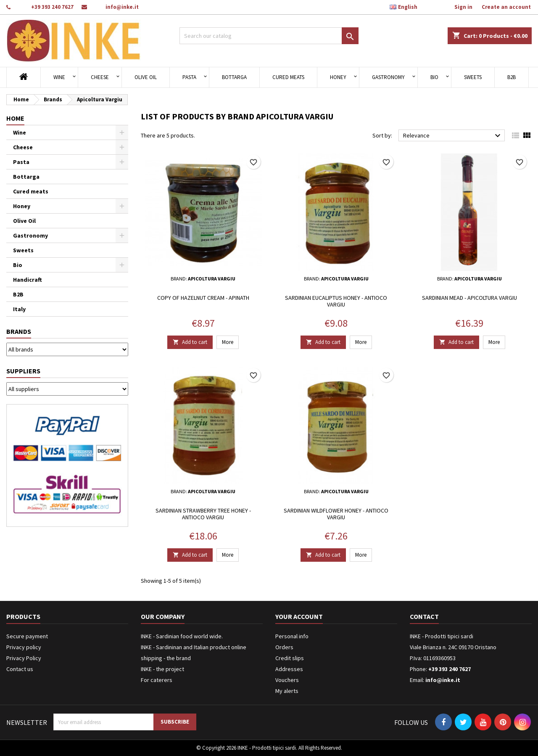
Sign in (463, 7)
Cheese (100, 77)
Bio (434, 77)
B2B (512, 77)
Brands (19, 331)
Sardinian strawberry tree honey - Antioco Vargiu (203, 514)
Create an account (506, 7)
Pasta (189, 77)
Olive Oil (146, 77)
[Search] (269, 36)
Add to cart (190, 342)
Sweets (473, 77)
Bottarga (234, 77)
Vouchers (287, 680)
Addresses (289, 669)
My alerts (287, 691)
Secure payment (27, 636)
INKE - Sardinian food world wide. (182, 636)
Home (15, 118)
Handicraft (28, 280)
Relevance (453, 136)
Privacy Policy (24, 658)
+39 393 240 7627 (52, 7)
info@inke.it (122, 7)
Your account (299, 616)
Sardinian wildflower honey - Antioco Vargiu (336, 514)
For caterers (157, 680)
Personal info (292, 636)
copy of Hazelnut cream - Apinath (203, 298)
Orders (284, 647)
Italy (19, 309)
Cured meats (288, 77)
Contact (424, 616)
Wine (59, 77)
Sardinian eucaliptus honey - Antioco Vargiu (336, 301)
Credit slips (290, 658)
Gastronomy (388, 77)
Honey (338, 77)
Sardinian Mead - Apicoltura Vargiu (469, 298)
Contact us (20, 669)
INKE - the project (162, 669)
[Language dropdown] (408, 7)
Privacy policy (24, 647)
